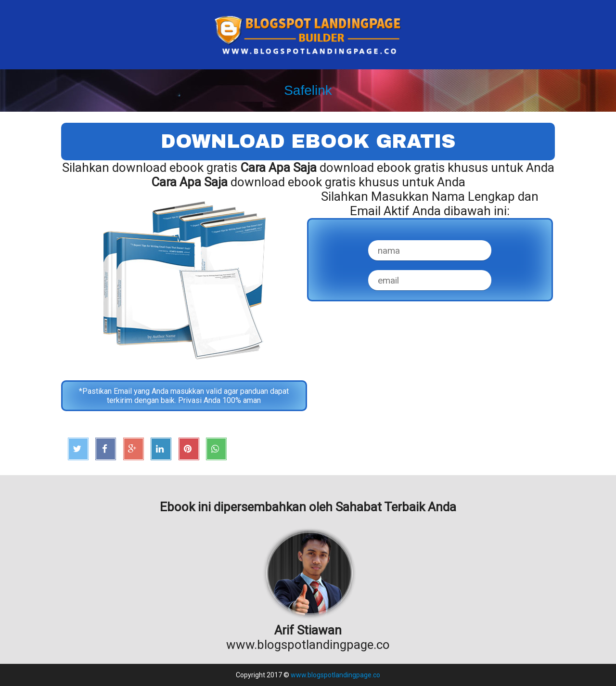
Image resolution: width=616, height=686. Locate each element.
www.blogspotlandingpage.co (335, 675)
